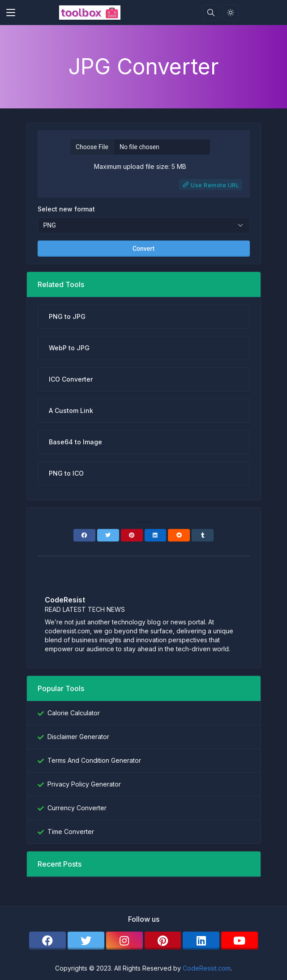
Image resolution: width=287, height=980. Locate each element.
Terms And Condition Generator (94, 760)
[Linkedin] (156, 535)
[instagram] (124, 941)
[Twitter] (108, 535)
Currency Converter (77, 808)
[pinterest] (163, 941)
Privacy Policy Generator (84, 784)
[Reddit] (179, 535)
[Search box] (211, 13)
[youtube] (240, 941)
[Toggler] (11, 13)
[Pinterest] (132, 535)
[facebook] (47, 941)
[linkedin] (201, 941)
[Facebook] (84, 535)
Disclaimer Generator (78, 737)
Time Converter (71, 832)
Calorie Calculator (74, 713)
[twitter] (86, 941)
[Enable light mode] (231, 13)
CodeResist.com (207, 968)
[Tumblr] (203, 535)
